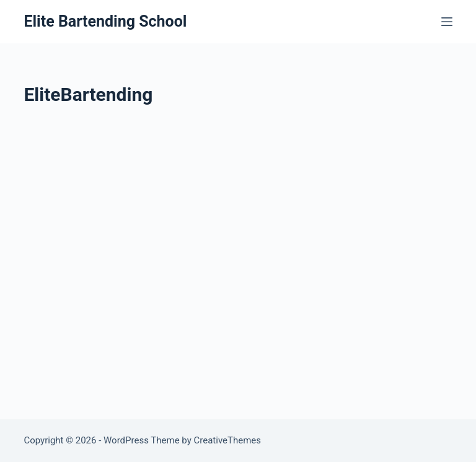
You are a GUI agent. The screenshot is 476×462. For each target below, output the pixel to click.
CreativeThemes (228, 440)
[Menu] (447, 22)
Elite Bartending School (105, 21)
